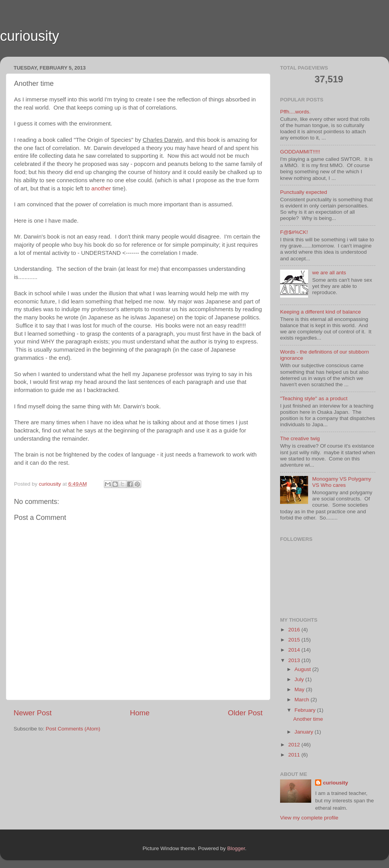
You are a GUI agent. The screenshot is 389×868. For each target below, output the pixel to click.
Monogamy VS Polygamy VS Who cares (342, 482)
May (300, 689)
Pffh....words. (295, 112)
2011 (295, 755)
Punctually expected (304, 192)
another (101, 188)
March (302, 700)
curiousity (30, 36)
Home (140, 713)
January (305, 732)
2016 (295, 630)
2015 (295, 640)
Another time (308, 719)
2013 (295, 660)
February (306, 710)
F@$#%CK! (294, 232)
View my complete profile (309, 818)
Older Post (245, 713)
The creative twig (300, 438)
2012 (295, 745)
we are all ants (329, 273)
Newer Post (33, 713)
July (300, 679)
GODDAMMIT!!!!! (300, 152)
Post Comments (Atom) (73, 729)
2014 (295, 650)
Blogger (236, 848)
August (303, 669)
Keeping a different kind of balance (321, 312)
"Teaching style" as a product (314, 398)
